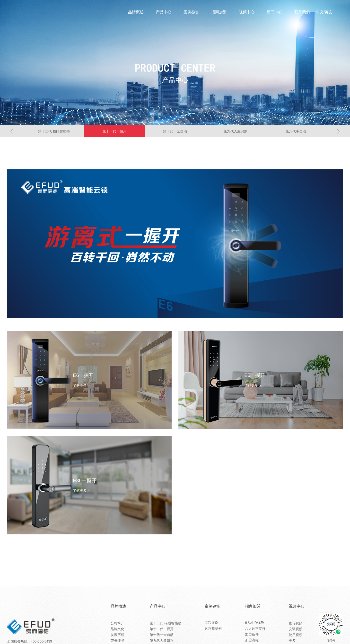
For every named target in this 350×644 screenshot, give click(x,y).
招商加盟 (219, 12)
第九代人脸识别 (236, 131)
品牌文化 (117, 629)
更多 (292, 641)
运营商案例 (213, 628)
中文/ (320, 12)
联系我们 (302, 12)
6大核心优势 (254, 623)
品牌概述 (136, 12)
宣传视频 (296, 623)
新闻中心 (274, 12)
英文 (329, 12)
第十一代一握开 (114, 131)
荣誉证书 (117, 641)
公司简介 (117, 623)
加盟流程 (252, 640)
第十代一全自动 (175, 131)
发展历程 (117, 635)
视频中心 (247, 12)
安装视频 (296, 629)
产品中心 (164, 12)
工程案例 (211, 623)
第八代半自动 (296, 131)
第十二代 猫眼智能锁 (54, 131)
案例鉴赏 (191, 12)
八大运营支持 (255, 628)
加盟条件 (252, 634)
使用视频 (296, 635)
